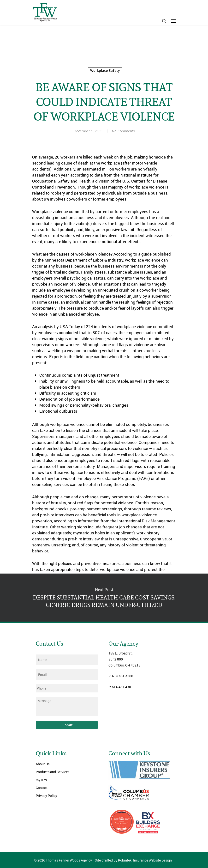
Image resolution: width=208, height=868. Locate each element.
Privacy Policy (46, 796)
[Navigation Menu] (173, 21)
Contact (42, 788)
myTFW (41, 780)
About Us (43, 764)
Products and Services (53, 772)
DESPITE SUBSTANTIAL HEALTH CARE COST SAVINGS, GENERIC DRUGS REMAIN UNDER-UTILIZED (104, 598)
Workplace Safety (105, 70)
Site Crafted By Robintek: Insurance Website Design (133, 860)
